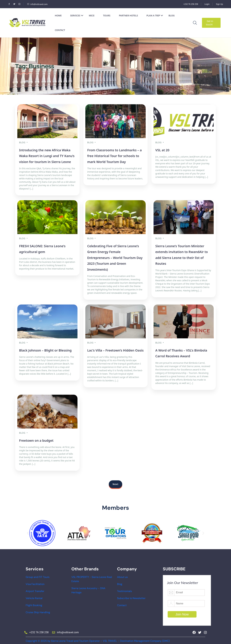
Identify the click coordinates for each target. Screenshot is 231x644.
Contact (60, 30)
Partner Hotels (128, 15)
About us (122, 575)
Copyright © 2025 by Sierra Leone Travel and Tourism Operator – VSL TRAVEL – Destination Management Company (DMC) (98, 639)
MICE (92, 15)
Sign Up (219, 4)
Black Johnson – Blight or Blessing (45, 349)
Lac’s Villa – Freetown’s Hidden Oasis (116, 349)
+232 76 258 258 (191, 4)
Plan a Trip (155, 15)
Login (207, 4)
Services (77, 15)
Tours (107, 15)
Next (116, 482)
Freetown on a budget (36, 439)
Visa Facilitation (35, 582)
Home (58, 15)
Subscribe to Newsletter (131, 596)
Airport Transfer (35, 589)
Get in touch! (210, 23)
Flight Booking (34, 603)
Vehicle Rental (34, 596)
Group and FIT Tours (38, 575)
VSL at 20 (162, 150)
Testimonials (124, 589)
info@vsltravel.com (37, 4)
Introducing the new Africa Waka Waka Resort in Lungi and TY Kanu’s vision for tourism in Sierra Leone (47, 155)
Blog (172, 15)
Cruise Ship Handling (38, 610)
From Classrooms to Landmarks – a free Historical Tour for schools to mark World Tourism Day (115, 155)
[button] (28, 531)
